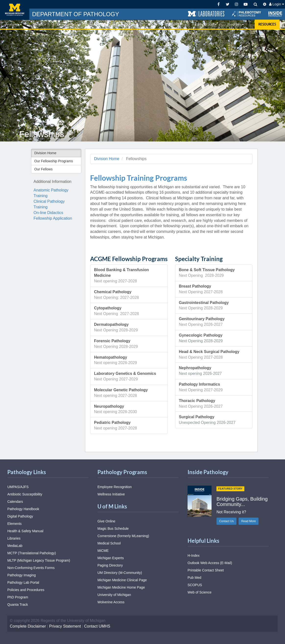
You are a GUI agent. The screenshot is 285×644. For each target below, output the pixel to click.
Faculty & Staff (205, 24)
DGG (153, 24)
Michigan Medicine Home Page (121, 587)
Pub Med (194, 578)
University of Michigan (114, 595)
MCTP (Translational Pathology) (32, 553)
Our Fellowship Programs (54, 161)
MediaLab (15, 546)
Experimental (96, 24)
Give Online (106, 521)
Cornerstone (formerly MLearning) (123, 536)
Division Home (45, 153)
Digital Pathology (20, 516)
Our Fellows (43, 169)
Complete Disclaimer (28, 626)
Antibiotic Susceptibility (25, 494)
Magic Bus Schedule (113, 529)
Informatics (128, 24)
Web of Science (200, 592)
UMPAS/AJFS (18, 487)
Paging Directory (110, 565)
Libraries (14, 538)
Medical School (109, 543)
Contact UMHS (97, 626)
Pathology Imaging (22, 575)
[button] (206, 14)
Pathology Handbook (23, 509)
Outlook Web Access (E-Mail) (210, 563)
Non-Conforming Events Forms (31, 568)
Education (66, 24)
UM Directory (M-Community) (120, 573)
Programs (236, 24)
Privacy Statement (65, 626)
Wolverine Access (111, 602)
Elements (14, 524)
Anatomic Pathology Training (51, 193)
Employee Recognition (115, 487)
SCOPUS (195, 585)
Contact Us (226, 521)
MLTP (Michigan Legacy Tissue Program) (39, 560)
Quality (175, 24)
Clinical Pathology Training (49, 204)
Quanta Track (18, 605)
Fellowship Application (53, 218)
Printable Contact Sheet (206, 570)
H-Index (194, 556)
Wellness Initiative (111, 494)
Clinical (39, 24)
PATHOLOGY (76, 14)
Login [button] (277, 4)
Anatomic (14, 24)
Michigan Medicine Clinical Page (122, 580)
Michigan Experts (111, 558)
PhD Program (18, 597)
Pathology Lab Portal (23, 582)
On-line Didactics (48, 213)
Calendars (15, 502)
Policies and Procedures (26, 590)
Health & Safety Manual (25, 531)
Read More (248, 521)
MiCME (103, 551)
